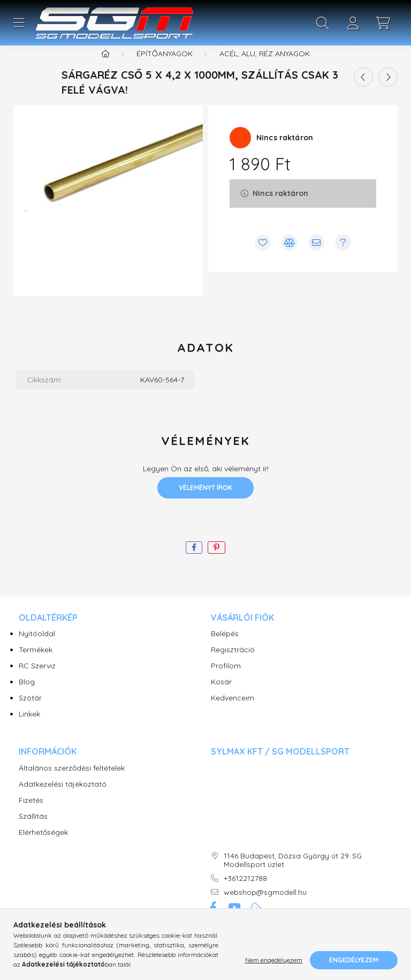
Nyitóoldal (37, 647)
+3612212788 (245, 892)
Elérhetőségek (43, 846)
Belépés (225, 647)
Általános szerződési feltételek (72, 782)
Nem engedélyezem (274, 960)
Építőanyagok (165, 67)
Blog (27, 695)
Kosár (221, 695)
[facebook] (194, 561)
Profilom (226, 679)
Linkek (29, 728)
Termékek (36, 663)
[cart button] (383, 23)
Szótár (30, 711)
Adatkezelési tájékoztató (63, 798)
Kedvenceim (233, 711)
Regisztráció (233, 663)
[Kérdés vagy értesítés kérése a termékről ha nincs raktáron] (343, 256)
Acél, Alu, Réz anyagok (265, 67)
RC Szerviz (37, 679)
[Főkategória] (105, 67)
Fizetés (31, 814)
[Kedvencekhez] (263, 256)
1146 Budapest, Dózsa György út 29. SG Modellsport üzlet (293, 874)
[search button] (323, 23)
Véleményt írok (205, 501)
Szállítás (33, 830)
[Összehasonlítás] (290, 256)
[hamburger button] (19, 23)
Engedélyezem (354, 960)
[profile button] (353, 23)
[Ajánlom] (316, 256)
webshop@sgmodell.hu (265, 906)
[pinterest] (216, 561)
